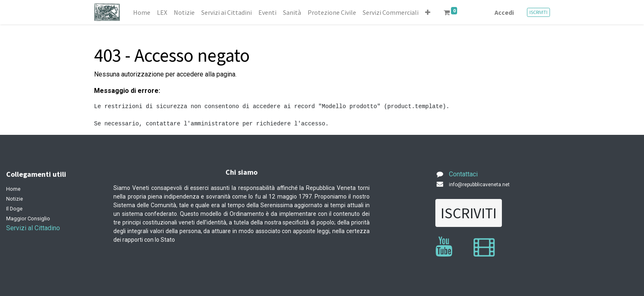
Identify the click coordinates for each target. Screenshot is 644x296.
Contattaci (463, 174)
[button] (428, 12)
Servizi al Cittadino (33, 228)
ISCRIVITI (538, 12)
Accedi (504, 12)
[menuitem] (142, 12)
